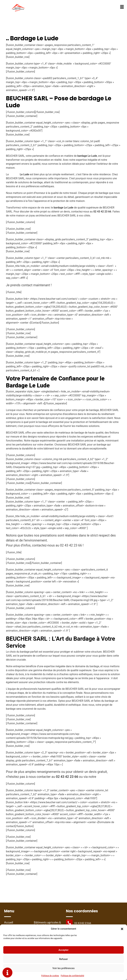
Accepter (63, 950)
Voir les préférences (63, 968)
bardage (14, 174)
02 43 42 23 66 (83, 923)
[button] (122, 929)
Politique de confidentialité (72, 976)
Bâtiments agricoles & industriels (46, 924)
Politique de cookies (50, 976)
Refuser (63, 959)
